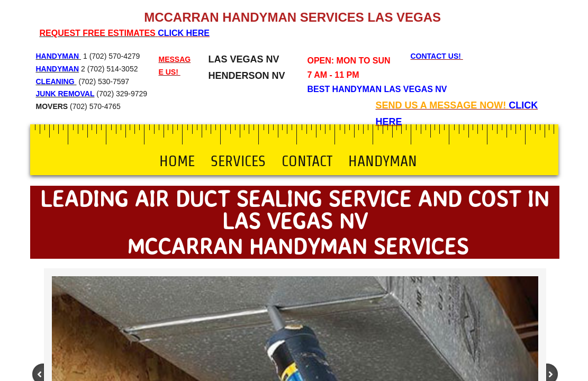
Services (238, 161)
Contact (307, 161)
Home (177, 161)
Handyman (383, 161)
